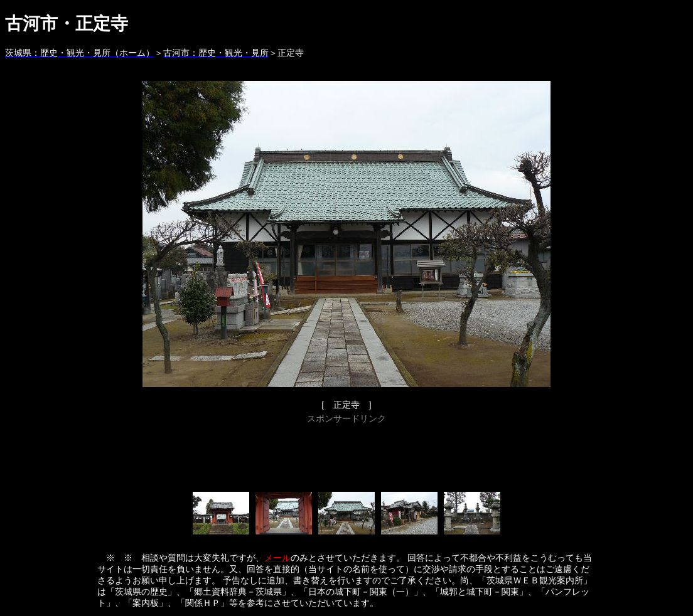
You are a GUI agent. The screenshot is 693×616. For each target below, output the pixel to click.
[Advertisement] (346, 455)
